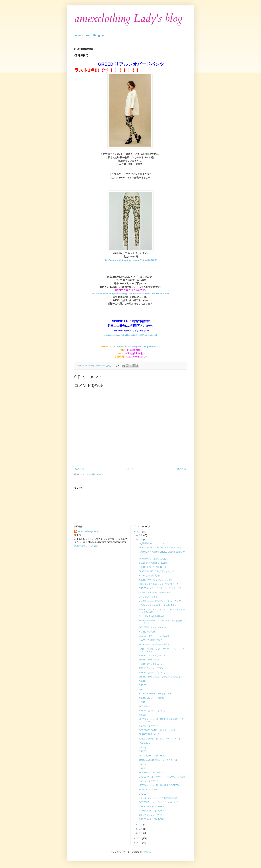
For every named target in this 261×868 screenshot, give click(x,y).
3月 (141, 825)
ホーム (130, 469)
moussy (142, 681)
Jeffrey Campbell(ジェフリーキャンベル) (158, 760)
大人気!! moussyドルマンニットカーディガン (161, 601)
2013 (139, 532)
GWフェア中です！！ (149, 597)
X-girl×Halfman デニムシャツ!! (153, 543)
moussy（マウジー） (149, 726)
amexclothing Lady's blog (128, 19)
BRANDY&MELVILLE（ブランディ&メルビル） (162, 677)
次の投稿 (80, 469)
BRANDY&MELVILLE (149, 660)
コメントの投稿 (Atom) (91, 474)
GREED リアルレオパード (152, 807)
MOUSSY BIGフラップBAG (152, 811)
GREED (143, 685)
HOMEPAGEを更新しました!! (153, 559)
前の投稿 (181, 469)
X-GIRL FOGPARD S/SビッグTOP (155, 694)
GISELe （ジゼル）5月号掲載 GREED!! (158, 798)
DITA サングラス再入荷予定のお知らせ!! (158, 584)
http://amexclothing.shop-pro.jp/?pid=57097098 (130, 260)
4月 (141, 540)
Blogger (147, 852)
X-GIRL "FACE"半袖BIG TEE (153, 567)
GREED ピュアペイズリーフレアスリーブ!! (160, 588)
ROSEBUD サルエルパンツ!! (153, 627)
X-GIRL (142, 702)
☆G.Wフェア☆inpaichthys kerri (154, 593)
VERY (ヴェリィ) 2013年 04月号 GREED (159, 785)
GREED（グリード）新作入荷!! (154, 636)
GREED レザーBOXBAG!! (151, 819)
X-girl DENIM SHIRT (149, 790)
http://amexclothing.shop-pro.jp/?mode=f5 (138, 347)
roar (141, 689)
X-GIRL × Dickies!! (148, 632)
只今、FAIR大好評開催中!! (151, 616)
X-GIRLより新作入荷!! (149, 576)
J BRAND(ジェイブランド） (152, 673)
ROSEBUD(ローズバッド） (152, 773)
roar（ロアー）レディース (151, 756)
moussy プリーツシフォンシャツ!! (155, 580)
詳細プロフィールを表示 (86, 546)
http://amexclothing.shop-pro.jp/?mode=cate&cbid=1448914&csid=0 (130, 294)
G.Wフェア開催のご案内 (151, 640)
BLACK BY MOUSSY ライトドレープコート (160, 547)
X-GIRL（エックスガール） (152, 664)
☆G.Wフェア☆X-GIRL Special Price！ (158, 605)
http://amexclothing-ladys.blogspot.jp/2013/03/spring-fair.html (130, 335)
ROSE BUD (144, 743)
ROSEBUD (144, 706)
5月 (141, 535)
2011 (139, 843)
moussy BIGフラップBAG (151, 698)
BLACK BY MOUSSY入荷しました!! (156, 571)
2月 (141, 829)
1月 (141, 833)
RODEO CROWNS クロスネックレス (157, 730)
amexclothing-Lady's (89, 531)
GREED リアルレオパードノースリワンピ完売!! (162, 777)
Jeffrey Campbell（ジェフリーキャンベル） (160, 739)
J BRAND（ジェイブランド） (153, 656)
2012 (139, 838)
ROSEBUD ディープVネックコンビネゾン (159, 802)
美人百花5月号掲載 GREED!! (153, 563)
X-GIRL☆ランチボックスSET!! (154, 644)
